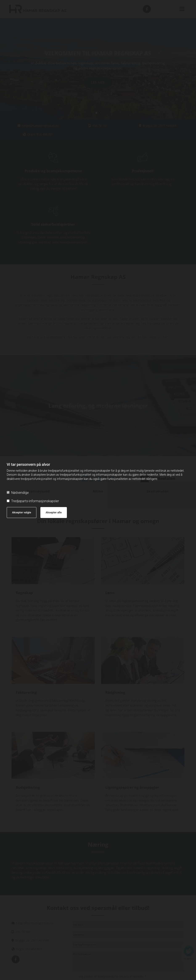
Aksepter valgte (22, 512)
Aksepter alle (54, 512)
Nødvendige (18, 493)
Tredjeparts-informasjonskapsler (33, 501)
